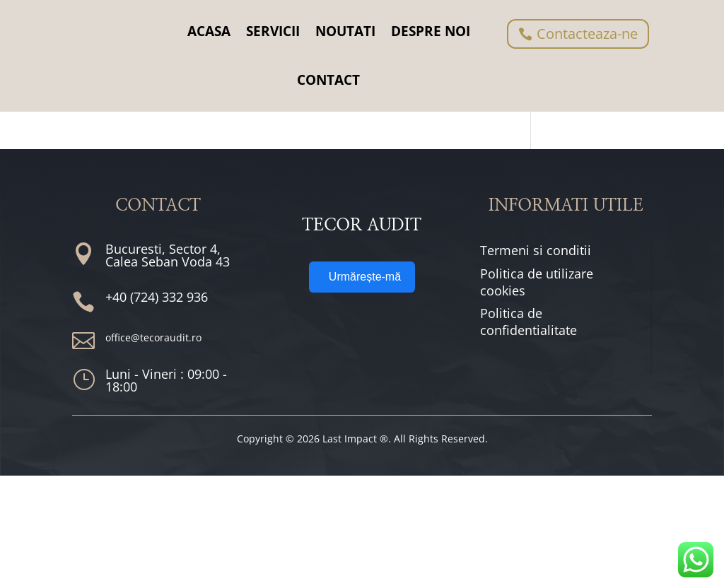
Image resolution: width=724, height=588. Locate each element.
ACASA (209, 31)
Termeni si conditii (536, 362)
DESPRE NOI (431, 31)
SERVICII (273, 31)
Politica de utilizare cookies (537, 394)
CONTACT (328, 80)
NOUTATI (345, 31)
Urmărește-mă (365, 442)
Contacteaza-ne (587, 34)
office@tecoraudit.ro (153, 449)
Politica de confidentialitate (529, 434)
